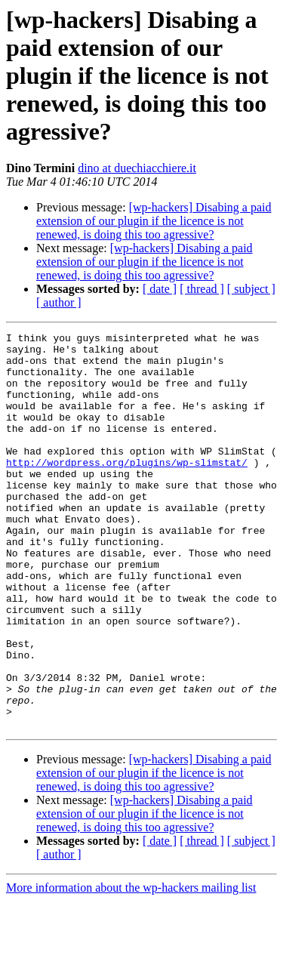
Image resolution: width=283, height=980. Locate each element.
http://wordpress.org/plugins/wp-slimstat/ (127, 489)
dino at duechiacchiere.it (137, 168)
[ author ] (59, 302)
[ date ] (160, 289)
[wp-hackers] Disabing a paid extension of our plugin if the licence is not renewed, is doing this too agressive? (154, 221)
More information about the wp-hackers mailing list (131, 967)
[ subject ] (251, 289)
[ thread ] (202, 289)
